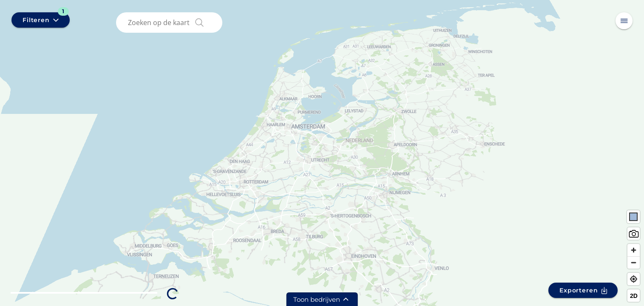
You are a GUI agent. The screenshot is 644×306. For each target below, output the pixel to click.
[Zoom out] (634, 262)
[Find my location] (634, 279)
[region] (322, 153)
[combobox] (171, 23)
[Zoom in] (634, 250)
